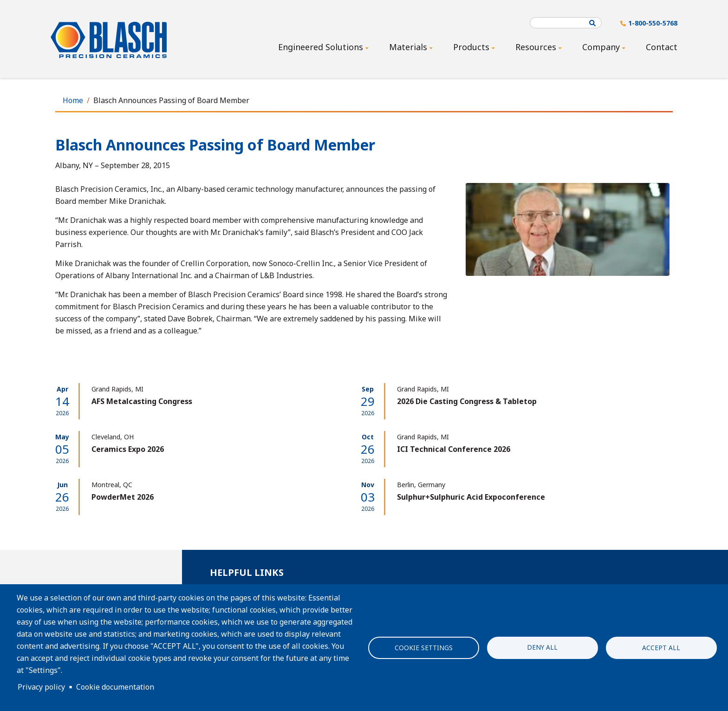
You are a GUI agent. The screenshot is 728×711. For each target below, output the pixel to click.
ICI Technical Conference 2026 (454, 449)
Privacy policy (41, 687)
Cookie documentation (115, 687)
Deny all (542, 647)
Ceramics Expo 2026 (128, 449)
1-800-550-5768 (653, 23)
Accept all (661, 648)
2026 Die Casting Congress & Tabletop (467, 401)
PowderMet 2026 (123, 497)
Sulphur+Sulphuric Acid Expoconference (471, 497)
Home (73, 100)
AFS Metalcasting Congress (142, 401)
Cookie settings (424, 648)
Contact (662, 47)
